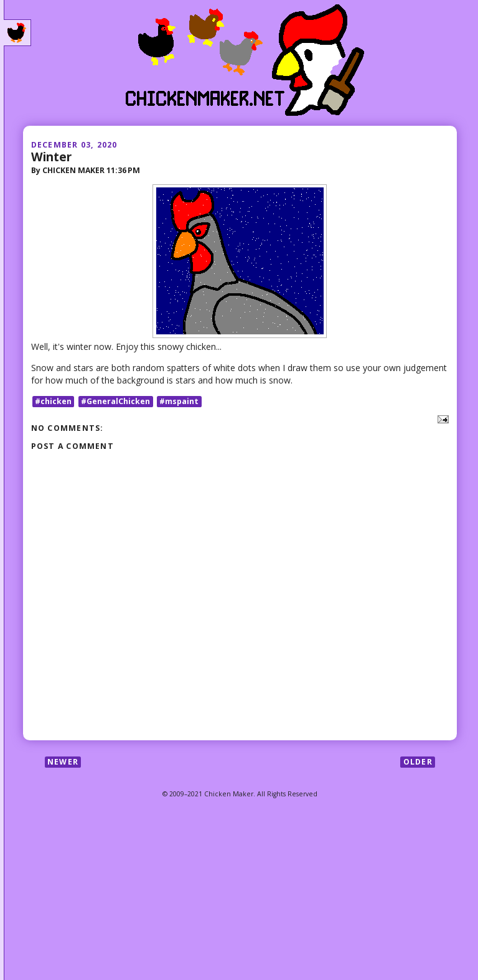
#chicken (53, 401)
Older (418, 762)
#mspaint (179, 401)
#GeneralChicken (115, 401)
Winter (51, 157)
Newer (63, 762)
